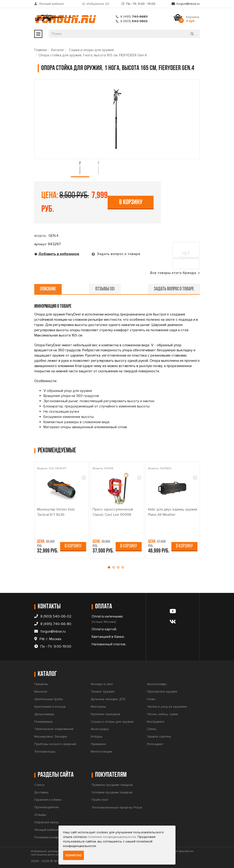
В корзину (131, 202)
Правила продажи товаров (112, 785)
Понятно (73, 855)
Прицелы (41, 684)
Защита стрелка (159, 736)
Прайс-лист (100, 800)
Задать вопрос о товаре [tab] (118, 254)
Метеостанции (101, 752)
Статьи (39, 785)
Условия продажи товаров (112, 792)
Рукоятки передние (106, 714)
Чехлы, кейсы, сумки (162, 714)
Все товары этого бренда (175, 273)
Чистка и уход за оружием (167, 707)
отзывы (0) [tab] (105, 289)
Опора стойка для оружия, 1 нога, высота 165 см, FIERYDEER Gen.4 (93, 55)
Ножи (151, 699)
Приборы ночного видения (55, 744)
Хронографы (157, 684)
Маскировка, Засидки (51, 736)
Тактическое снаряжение (54, 729)
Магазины (98, 707)
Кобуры (97, 736)
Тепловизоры (45, 752)
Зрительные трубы (49, 699)
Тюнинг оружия (102, 692)
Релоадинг (155, 744)
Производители (46, 807)
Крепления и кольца (50, 707)
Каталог (58, 50)
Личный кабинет (51, 4)
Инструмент (156, 722)
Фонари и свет (102, 684)
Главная (41, 50)
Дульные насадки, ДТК (108, 699)
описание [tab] (48, 289)
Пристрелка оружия (162, 692)
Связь (152, 729)
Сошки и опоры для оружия (91, 50)
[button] (110, 567)
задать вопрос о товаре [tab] (174, 289)
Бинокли (41, 692)
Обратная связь (47, 822)
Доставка (41, 792)
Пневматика (43, 722)
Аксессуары (100, 729)
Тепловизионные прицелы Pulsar (117, 807)
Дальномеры (44, 714)
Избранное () (98, 4)
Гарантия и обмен (48, 800)
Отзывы (40, 815)
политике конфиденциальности (112, 837)
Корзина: (193, 19)
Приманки (98, 744)
